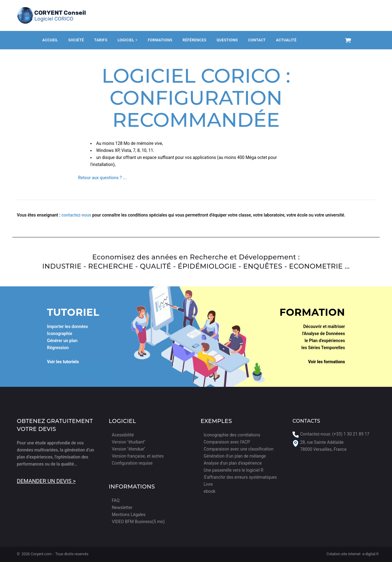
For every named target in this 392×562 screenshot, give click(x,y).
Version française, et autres (138, 456)
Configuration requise (132, 463)
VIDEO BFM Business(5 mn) (138, 522)
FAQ (116, 500)
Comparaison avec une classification (239, 449)
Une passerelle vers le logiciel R (234, 470)
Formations (160, 40)
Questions (227, 40)
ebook (209, 491)
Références (194, 40)
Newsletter (122, 507)
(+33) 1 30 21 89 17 (351, 434)
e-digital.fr (371, 554)
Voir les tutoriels (63, 362)
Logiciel (127, 40)
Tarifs (101, 40)
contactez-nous (76, 215)
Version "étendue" (128, 449)
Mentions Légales (129, 515)
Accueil (50, 40)
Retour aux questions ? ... (102, 178)
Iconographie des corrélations (232, 435)
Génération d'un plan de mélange (235, 456)
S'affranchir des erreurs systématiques (240, 477)
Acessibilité (123, 435)
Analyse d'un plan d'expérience (233, 463)
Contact (257, 40)
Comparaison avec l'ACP (227, 442)
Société (76, 40)
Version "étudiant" (129, 442)
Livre (208, 484)
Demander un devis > (46, 481)
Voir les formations (327, 362)
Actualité (286, 40)
